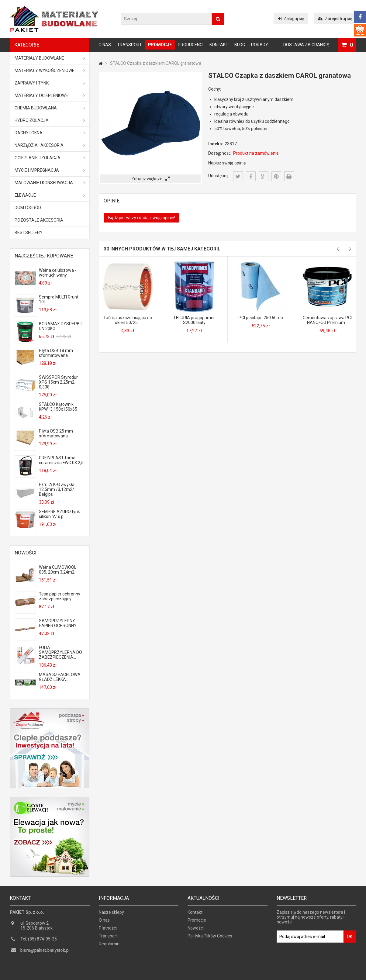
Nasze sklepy (111, 914)
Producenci (191, 45)
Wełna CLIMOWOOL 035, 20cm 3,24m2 (58, 570)
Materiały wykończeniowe (50, 71)
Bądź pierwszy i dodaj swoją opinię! (142, 218)
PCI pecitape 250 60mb (261, 318)
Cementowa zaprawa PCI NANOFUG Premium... (327, 320)
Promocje (160, 45)
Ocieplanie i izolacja (50, 158)
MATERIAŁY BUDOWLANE (50, 58)
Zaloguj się (291, 19)
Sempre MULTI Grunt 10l (59, 299)
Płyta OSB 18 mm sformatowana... (56, 353)
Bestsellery (29, 233)
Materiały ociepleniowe (50, 95)
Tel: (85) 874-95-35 (39, 941)
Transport (129, 45)
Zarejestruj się (335, 19)
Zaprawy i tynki (50, 83)
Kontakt (219, 45)
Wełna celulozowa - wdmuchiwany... (58, 273)
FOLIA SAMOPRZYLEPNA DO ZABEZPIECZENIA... (60, 652)
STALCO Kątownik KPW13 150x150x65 (58, 407)
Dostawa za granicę (306, 45)
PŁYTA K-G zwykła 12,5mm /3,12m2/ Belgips (57, 489)
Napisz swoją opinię (227, 163)
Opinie (112, 201)
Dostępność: (220, 153)
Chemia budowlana (50, 108)
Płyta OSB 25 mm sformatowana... (56, 433)
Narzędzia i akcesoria (50, 145)
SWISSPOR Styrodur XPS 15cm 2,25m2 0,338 (58, 382)
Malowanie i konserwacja (50, 183)
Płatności (108, 930)
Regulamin (109, 946)
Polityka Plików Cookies (210, 938)
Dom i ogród (28, 208)
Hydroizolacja (50, 120)
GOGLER (200, 975)
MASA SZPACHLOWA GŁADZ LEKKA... (60, 677)
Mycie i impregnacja (50, 170)
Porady (260, 45)
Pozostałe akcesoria (39, 220)
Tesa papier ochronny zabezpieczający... (60, 596)
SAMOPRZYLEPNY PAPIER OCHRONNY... (59, 623)
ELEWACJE (50, 195)
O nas (105, 45)
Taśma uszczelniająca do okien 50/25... (128, 320)
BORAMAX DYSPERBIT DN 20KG (61, 326)
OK (350, 939)
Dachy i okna (50, 133)
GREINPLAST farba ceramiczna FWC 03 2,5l (62, 460)
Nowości (26, 553)
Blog (240, 45)
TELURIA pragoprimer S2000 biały (194, 320)
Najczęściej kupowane (44, 256)
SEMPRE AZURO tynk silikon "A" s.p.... (59, 514)
